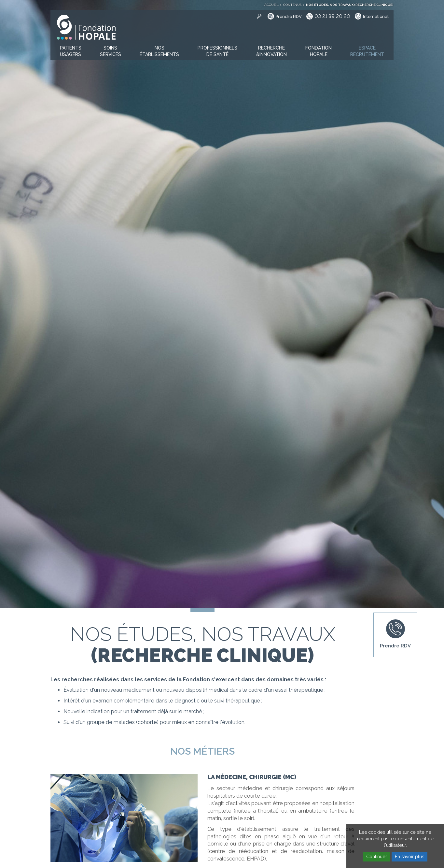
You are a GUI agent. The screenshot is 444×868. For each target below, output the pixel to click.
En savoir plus (409, 857)
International (376, 16)
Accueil (271, 5)
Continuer (377, 857)
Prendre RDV (289, 16)
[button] (71, 51)
